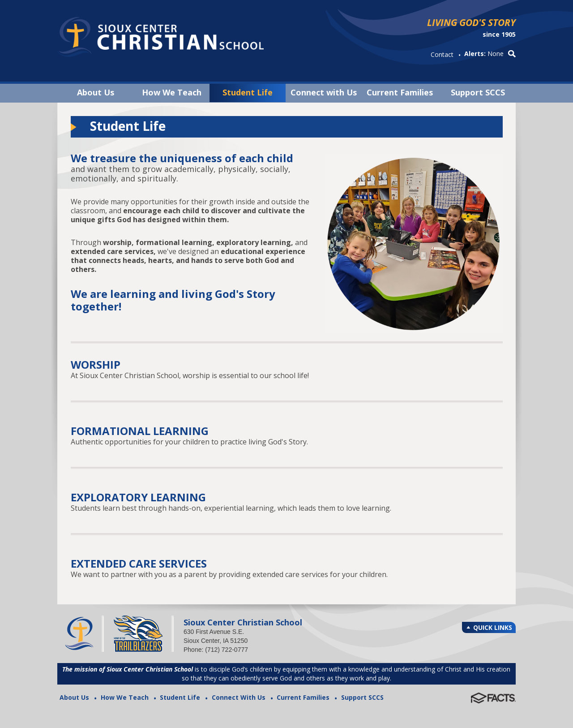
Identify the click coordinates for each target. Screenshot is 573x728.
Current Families (400, 92)
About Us (96, 92)
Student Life (248, 92)
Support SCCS (478, 92)
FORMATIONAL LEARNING (140, 431)
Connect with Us (324, 92)
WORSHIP (96, 364)
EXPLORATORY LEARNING (138, 497)
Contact (442, 54)
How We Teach (172, 92)
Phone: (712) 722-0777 (216, 650)
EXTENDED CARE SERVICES (139, 563)
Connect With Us (239, 697)
